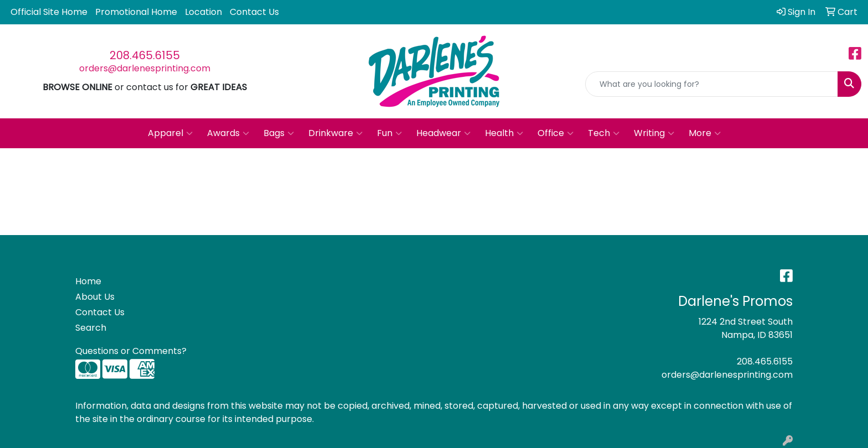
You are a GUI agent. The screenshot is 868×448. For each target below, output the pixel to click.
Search (91, 328)
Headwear (443, 133)
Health (504, 133)
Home (88, 281)
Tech (604, 133)
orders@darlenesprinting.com (145, 68)
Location (203, 12)
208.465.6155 (145, 55)
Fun (389, 133)
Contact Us (254, 12)
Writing (654, 133)
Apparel (170, 133)
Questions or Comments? (131, 351)
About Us (95, 297)
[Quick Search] (712, 84)
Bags (279, 133)
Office (556, 133)
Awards (228, 133)
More (705, 133)
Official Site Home (49, 12)
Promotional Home (136, 12)
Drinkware (335, 133)
